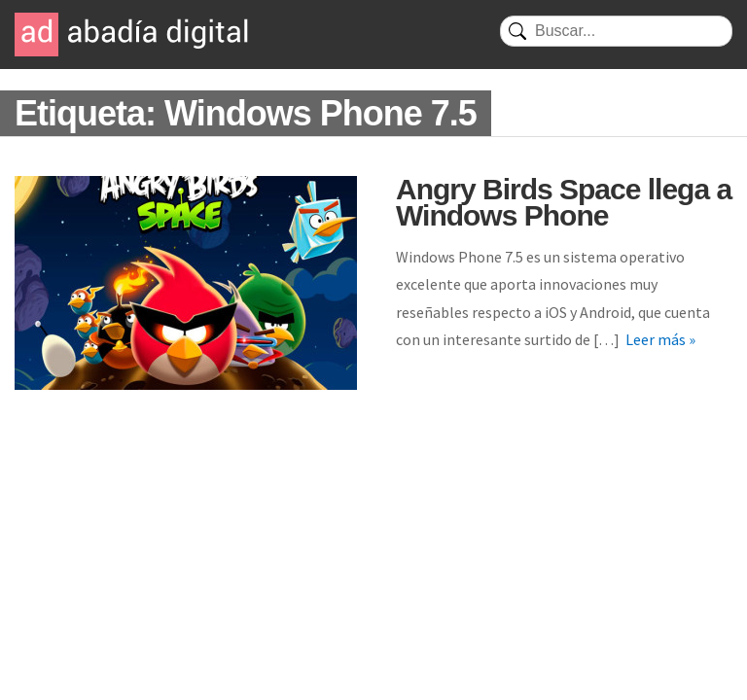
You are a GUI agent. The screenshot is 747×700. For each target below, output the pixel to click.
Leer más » (660, 339)
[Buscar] (616, 31)
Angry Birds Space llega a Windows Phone (564, 202)
